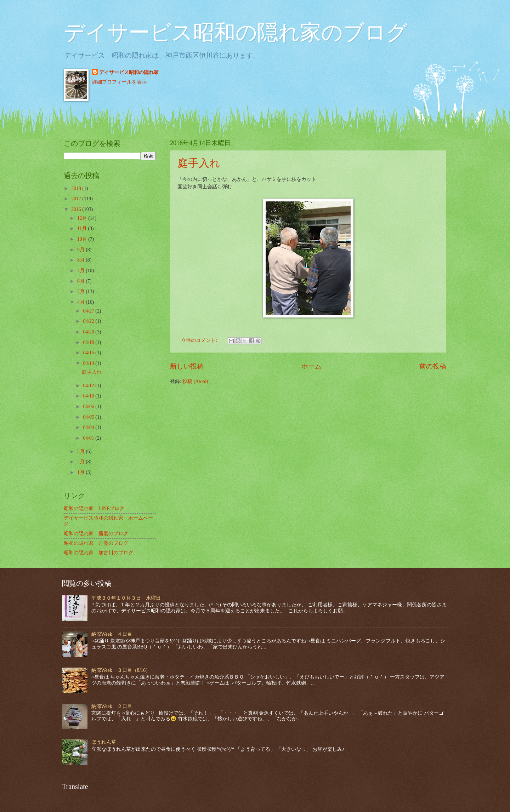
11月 (83, 228)
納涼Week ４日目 (112, 634)
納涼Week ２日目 (112, 706)
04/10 (89, 396)
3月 (81, 451)
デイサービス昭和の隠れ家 (129, 72)
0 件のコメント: (200, 340)
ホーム (311, 366)
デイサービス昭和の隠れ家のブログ (236, 33)
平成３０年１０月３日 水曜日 (126, 598)
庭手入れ (199, 163)
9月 (81, 250)
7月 (81, 271)
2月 (81, 462)
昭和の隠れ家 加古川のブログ (98, 553)
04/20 (89, 332)
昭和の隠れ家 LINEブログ (94, 508)
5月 (81, 291)
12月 (83, 218)
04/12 (89, 386)
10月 (83, 239)
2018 (77, 188)
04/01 (89, 438)
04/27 (89, 311)
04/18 (89, 342)
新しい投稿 (187, 366)
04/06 (89, 407)
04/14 (89, 363)
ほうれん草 (104, 742)
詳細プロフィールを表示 (119, 82)
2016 (77, 209)
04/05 (89, 417)
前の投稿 (433, 366)
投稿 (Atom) (195, 381)
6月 (81, 281)
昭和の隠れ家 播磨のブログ (96, 534)
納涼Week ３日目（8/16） (121, 670)
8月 (81, 260)
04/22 (89, 321)
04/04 (89, 427)
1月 (81, 472)
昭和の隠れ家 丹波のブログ (96, 543)
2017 (77, 199)
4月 (81, 302)
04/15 (89, 353)
